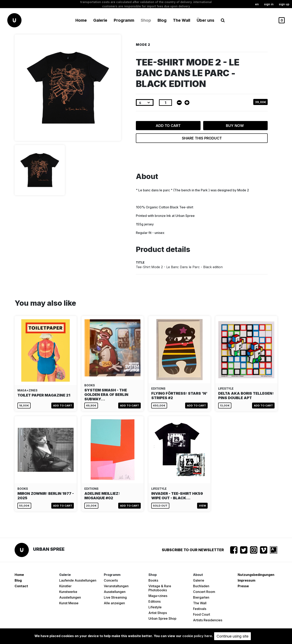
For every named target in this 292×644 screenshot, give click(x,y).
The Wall (182, 20)
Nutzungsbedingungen (256, 575)
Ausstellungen (70, 597)
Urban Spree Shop (162, 618)
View (202, 506)
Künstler (65, 586)
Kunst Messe (69, 603)
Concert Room (204, 592)
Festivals (200, 609)
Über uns (206, 20)
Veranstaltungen (116, 586)
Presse (243, 586)
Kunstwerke (68, 592)
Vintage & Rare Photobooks (160, 588)
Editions (155, 601)
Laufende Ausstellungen (78, 580)
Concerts (111, 580)
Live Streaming (115, 597)
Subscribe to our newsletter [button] (193, 550)
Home (81, 20)
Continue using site (232, 636)
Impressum (246, 580)
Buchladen (201, 586)
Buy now (235, 126)
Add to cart (168, 126)
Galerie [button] (100, 20)
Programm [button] (124, 20)
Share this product (202, 138)
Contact (21, 586)
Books (153, 580)
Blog (162, 20)
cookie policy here (197, 636)
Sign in (269, 4)
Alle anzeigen (114, 603)
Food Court (202, 614)
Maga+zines (158, 596)
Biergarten (201, 597)
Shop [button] (146, 20)
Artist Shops (158, 613)
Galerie (199, 580)
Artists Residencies (208, 620)
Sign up (284, 4)
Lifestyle (155, 607)
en (257, 4)
